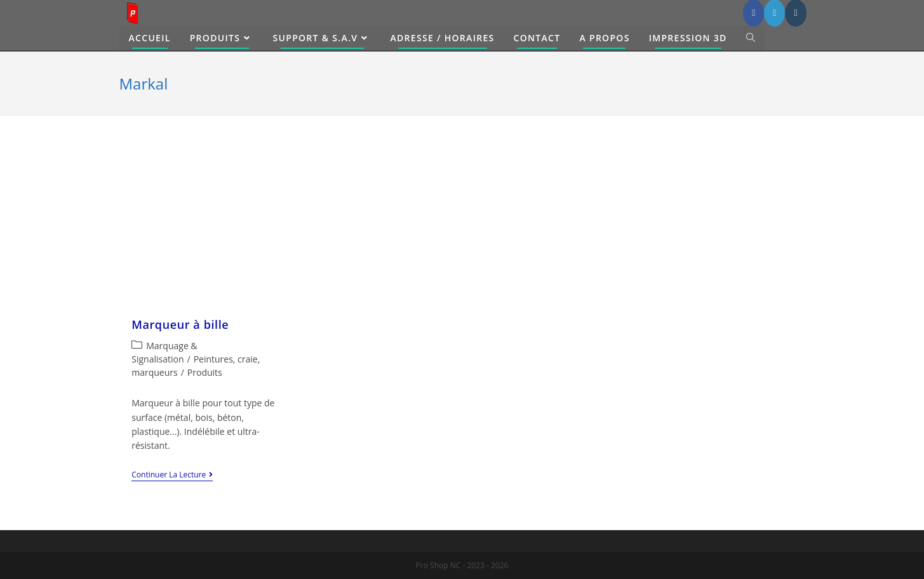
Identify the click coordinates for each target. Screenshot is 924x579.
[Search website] (751, 38)
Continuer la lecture (172, 476)
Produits (205, 372)
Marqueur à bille (180, 324)
